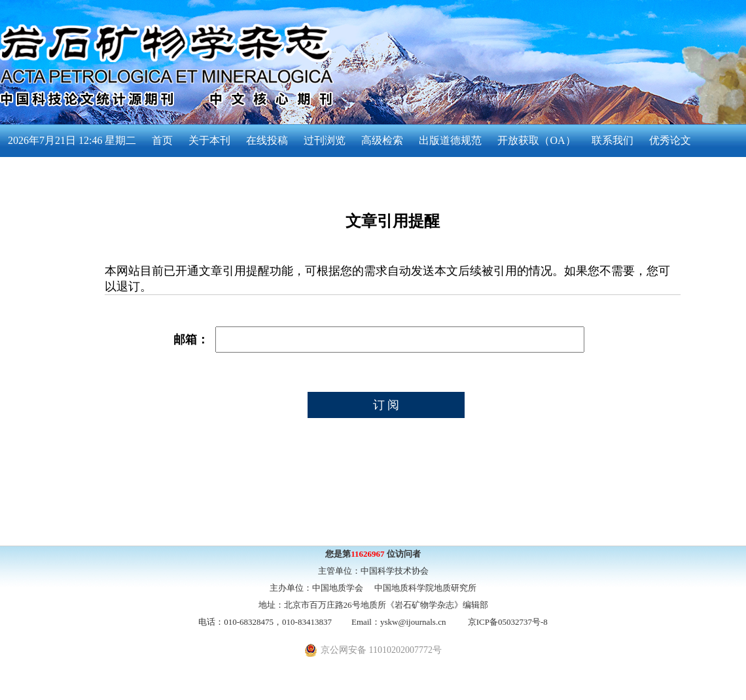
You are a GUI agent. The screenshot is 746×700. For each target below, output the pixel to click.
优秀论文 (670, 140)
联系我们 (613, 140)
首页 (162, 140)
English (24, 173)
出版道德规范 (450, 140)
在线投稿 (267, 140)
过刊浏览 (325, 140)
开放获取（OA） (536, 140)
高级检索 (382, 140)
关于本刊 (209, 140)
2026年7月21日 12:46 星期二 (72, 140)
